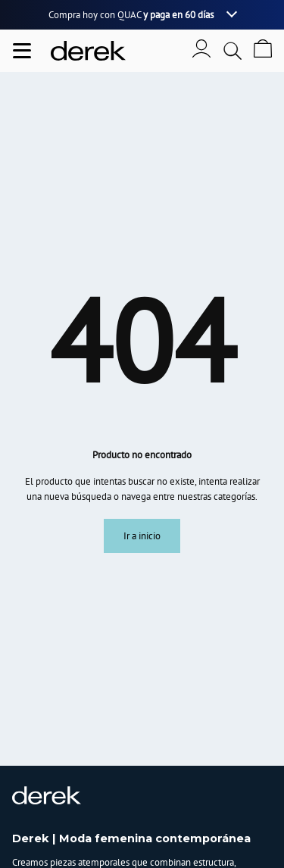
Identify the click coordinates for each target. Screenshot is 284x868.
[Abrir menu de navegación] (22, 51)
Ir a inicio (142, 536)
